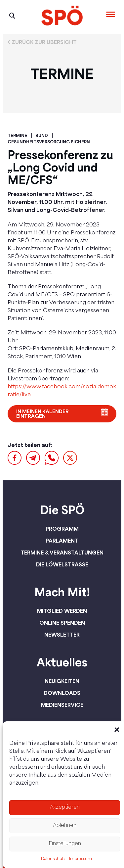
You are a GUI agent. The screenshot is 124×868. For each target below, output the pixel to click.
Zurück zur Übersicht (44, 42)
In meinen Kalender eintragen (42, 414)
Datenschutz (53, 859)
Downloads (62, 693)
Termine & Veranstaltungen (62, 553)
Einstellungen (65, 844)
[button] (117, 730)
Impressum (81, 859)
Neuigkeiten (62, 681)
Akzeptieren (65, 808)
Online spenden (62, 623)
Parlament (62, 541)
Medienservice (62, 705)
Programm (62, 529)
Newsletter (62, 635)
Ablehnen (65, 826)
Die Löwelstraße (62, 564)
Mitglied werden (62, 611)
